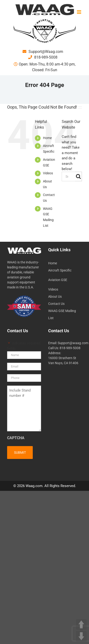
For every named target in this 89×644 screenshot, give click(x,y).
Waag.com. (35, 486)
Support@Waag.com (43, 52)
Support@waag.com (73, 343)
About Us (55, 297)
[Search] (78, 176)
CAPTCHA (16, 438)
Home (47, 138)
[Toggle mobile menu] (79, 12)
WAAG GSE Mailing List (62, 314)
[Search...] (68, 176)
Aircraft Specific (60, 270)
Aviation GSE (58, 280)
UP (81, 624)
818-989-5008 (43, 57)
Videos (48, 173)
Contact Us (56, 304)
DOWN (81, 636)
